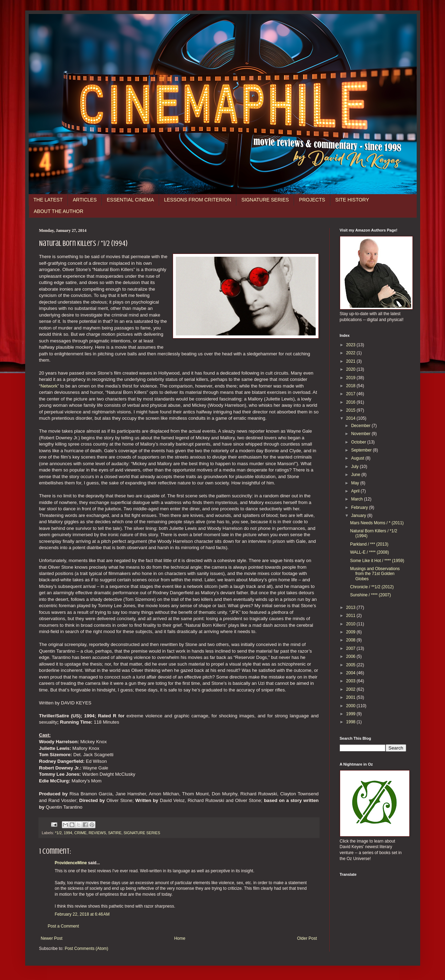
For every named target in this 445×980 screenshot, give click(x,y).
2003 (351, 681)
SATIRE (115, 833)
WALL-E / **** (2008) (369, 552)
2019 (351, 378)
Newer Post (52, 938)
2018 (351, 386)
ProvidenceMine (71, 863)
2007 (351, 648)
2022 (351, 353)
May (356, 483)
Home (180, 938)
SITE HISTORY (352, 200)
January (359, 516)
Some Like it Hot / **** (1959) (377, 561)
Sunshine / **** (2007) (370, 595)
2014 (351, 418)
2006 (351, 656)
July (355, 467)
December (361, 426)
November (361, 434)
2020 (351, 369)
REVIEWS (97, 833)
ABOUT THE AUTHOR (59, 211)
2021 (351, 361)
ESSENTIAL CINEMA (130, 200)
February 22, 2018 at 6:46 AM (82, 914)
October (359, 442)
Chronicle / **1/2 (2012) (372, 587)
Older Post (307, 938)
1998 (351, 722)
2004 (351, 673)
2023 (351, 345)
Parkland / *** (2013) (369, 544)
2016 (351, 402)
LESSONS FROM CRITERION (198, 200)
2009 (351, 632)
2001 (351, 697)
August (358, 458)
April (356, 491)
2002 (351, 689)
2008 (351, 640)
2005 (351, 665)
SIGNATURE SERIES (265, 200)
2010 (351, 624)
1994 (68, 833)
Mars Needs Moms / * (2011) (377, 523)
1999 (351, 714)
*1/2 (58, 833)
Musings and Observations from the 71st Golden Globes (375, 574)
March (357, 499)
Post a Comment (63, 926)
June (356, 475)
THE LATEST (48, 200)
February (360, 507)
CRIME (81, 833)
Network (49, 386)
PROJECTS (312, 200)
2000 (351, 706)
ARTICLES (85, 200)
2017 (351, 394)
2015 (351, 410)
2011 (351, 616)
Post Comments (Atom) (87, 949)
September (362, 450)
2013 (351, 608)
